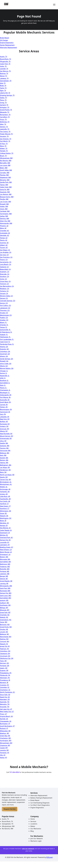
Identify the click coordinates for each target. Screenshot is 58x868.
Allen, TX (3, 124)
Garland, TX (4, 105)
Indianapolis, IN (6, 395)
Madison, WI (4, 733)
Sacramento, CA (6, 262)
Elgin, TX (3, 90)
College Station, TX (7, 153)
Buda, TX (3, 86)
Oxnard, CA (4, 293)
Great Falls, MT (5, 612)
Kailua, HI (3, 758)
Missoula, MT (5, 610)
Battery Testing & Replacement (41, 798)
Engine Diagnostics (7, 43)
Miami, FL (3, 322)
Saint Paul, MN (5, 588)
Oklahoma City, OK (7, 658)
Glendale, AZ (4, 235)
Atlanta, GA (4, 347)
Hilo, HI (3, 755)
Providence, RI (5, 680)
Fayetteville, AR (5, 499)
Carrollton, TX (5, 117)
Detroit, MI (4, 579)
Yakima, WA (4, 463)
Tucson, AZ (4, 248)
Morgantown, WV (6, 743)
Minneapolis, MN (6, 586)
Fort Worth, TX (5, 141)
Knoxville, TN (5, 707)
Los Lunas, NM (5, 165)
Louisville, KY (5, 542)
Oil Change (4, 40)
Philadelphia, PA (6, 673)
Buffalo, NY (4, 422)
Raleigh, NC (4, 617)
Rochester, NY (5, 424)
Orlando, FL (4, 325)
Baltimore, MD (5, 564)
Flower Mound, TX (6, 134)
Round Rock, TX (5, 59)
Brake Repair (5, 38)
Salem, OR (4, 668)
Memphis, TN (5, 704)
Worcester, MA (5, 559)
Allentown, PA (5, 678)
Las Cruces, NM (5, 202)
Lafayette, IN (5, 417)
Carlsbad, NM (5, 211)
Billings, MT (4, 608)
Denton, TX (4, 127)
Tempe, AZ (4, 238)
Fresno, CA (4, 260)
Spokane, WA (5, 446)
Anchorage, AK (5, 489)
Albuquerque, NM (6, 158)
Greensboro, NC (6, 620)
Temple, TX (4, 151)
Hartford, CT (4, 504)
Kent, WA (3, 455)
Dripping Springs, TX (7, 95)
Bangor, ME (4, 576)
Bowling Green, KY (7, 547)
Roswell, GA (4, 361)
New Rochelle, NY (6, 434)
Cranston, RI (4, 685)
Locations (34, 824)
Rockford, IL (4, 380)
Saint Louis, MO (6, 596)
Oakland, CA (4, 267)
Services (33, 821)
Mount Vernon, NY (7, 436)
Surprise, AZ (4, 243)
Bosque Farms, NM (7, 197)
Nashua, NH (4, 639)
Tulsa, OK (3, 661)
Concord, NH (5, 641)
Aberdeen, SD (5, 699)
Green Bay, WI (5, 736)
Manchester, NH (6, 637)
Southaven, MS (5, 605)
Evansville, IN (5, 400)
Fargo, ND (4, 622)
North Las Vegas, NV (7, 475)
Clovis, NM (4, 209)
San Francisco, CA (6, 257)
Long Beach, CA (6, 264)
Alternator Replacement (8, 47)
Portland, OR (4, 666)
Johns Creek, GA (6, 364)
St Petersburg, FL (6, 332)
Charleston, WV (5, 738)
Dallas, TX (3, 98)
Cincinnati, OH (5, 656)
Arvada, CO (4, 313)
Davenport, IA (5, 533)
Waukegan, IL (5, 393)
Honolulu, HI (4, 753)
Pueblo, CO (4, 318)
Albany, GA (4, 366)
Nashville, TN (5, 702)
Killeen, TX (4, 148)
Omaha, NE (4, 629)
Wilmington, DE (5, 511)
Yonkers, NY (4, 426)
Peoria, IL (3, 388)
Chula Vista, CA (5, 281)
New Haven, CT (5, 506)
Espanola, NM (5, 192)
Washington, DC (6, 518)
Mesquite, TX (5, 112)
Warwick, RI (4, 683)
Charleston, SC (5, 690)
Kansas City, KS (5, 540)
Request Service (10, 809)
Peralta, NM (4, 199)
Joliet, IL (3, 378)
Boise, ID (3, 521)
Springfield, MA (5, 562)
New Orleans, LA (6, 550)
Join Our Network (37, 839)
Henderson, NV (5, 470)
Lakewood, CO (5, 308)
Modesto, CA (4, 289)
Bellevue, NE (4, 634)
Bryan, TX (3, 156)
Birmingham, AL (6, 482)
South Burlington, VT (7, 726)
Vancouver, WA (5, 451)
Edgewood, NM (5, 177)
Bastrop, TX (4, 73)
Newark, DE (4, 516)
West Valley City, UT (7, 712)
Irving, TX (3, 103)
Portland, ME (5, 571)
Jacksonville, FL (5, 330)
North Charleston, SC (7, 692)
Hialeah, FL (4, 335)
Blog (32, 831)
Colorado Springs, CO (8, 301)
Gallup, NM (4, 216)
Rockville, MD (5, 569)
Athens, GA (4, 356)
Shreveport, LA (5, 554)
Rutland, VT (4, 728)
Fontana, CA (4, 291)
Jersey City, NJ (5, 646)
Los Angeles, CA (6, 252)
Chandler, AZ (4, 231)
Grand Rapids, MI (6, 581)
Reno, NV (3, 472)
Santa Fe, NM (5, 190)
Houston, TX (4, 136)
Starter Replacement (7, 45)
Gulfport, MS (4, 603)
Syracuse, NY (5, 429)
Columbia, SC (5, 687)
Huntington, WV (6, 741)
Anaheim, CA (5, 272)
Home (33, 819)
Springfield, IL (5, 383)
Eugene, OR (4, 670)
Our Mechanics (36, 829)
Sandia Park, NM (6, 182)
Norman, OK (4, 663)
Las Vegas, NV (5, 467)
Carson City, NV (5, 480)
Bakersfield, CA (5, 269)
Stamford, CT (5, 509)
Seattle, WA (4, 443)
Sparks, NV (4, 477)
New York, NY (5, 419)
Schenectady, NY (6, 438)
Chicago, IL (4, 371)
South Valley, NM (6, 170)
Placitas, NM (4, 175)
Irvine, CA (3, 279)
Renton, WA (4, 460)
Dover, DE (3, 513)
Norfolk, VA (4, 719)
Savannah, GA (5, 354)
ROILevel (49, 857)
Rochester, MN (5, 591)
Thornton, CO (5, 310)
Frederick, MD (5, 567)
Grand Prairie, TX (6, 110)
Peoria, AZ (4, 240)
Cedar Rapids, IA (6, 530)
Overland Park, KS (6, 537)
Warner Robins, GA (7, 368)
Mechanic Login (36, 841)
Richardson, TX (5, 115)
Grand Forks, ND (6, 627)
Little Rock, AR (5, 496)
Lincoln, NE (4, 632)
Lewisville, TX (5, 129)
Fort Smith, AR (5, 501)
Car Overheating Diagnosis (40, 803)
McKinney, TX (5, 122)
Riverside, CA (5, 274)
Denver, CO (4, 298)
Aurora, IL (3, 373)
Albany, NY (4, 431)
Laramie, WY (4, 750)
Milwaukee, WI (5, 731)
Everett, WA (4, 458)
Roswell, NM (4, 204)
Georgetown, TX (6, 81)
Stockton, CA (4, 276)
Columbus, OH (5, 651)
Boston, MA (4, 557)
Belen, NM (4, 168)
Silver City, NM (5, 221)
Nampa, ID (4, 526)
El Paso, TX (4, 144)
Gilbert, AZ (4, 245)
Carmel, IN (4, 405)
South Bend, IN (5, 402)
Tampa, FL (4, 327)
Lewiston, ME (5, 574)
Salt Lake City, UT (6, 709)
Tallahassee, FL (5, 337)
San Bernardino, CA (7, 286)
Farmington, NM (6, 214)
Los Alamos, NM (6, 194)
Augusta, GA (4, 349)
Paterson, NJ (4, 649)
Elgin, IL (3, 385)
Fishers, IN (4, 407)
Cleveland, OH (5, 654)
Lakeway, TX (4, 78)
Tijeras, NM (4, 185)
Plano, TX (3, 100)
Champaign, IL (5, 390)
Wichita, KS (4, 535)
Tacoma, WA (4, 448)
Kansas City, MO (6, 593)
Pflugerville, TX (5, 61)
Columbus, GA (5, 351)
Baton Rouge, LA (6, 552)
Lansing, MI (4, 583)
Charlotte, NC (5, 615)
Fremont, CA (4, 284)
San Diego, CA (5, 250)
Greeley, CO (4, 320)
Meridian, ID (4, 523)
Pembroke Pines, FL (7, 344)
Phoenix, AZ (4, 226)
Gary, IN (3, 414)
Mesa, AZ (3, 228)
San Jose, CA (4, 255)
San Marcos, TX (5, 71)
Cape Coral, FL (5, 342)
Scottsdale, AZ (5, 233)
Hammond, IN (5, 412)
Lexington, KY (5, 545)
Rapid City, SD (5, 697)
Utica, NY (3, 441)
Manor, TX (3, 76)
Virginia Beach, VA (6, 716)
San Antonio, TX (6, 139)
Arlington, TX (5, 107)
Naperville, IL (5, 376)
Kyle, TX (3, 83)
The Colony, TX (5, 132)
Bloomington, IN (6, 409)
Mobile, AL (4, 487)
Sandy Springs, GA (6, 359)
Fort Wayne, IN (5, 397)
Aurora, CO (4, 303)
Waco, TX (3, 146)
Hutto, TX (3, 66)
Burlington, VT (5, 724)
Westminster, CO (6, 315)
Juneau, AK (4, 494)
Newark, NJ (4, 644)
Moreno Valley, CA (6, 296)
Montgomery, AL (6, 484)
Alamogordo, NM (6, 223)
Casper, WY (4, 748)
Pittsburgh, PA (5, 675)
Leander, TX (4, 69)
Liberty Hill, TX (5, 93)
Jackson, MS (4, 600)
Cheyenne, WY (5, 745)
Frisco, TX (3, 119)
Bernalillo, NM (5, 163)
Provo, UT (3, 714)
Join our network (28, 849)
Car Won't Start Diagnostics (40, 805)
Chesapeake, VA (6, 721)
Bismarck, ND (5, 625)
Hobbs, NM (4, 206)
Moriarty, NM (5, 180)
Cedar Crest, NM (6, 187)
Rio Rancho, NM (6, 161)
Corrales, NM (5, 173)
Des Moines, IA (5, 528)
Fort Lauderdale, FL (7, 339)
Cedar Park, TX (5, 64)
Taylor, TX (3, 88)
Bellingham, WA (6, 465)
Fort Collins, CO (5, 305)
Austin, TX (3, 57)
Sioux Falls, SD (5, 695)
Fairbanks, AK (5, 492)
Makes (33, 826)
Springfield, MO (6, 598)
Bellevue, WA (5, 453)
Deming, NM (4, 219)
